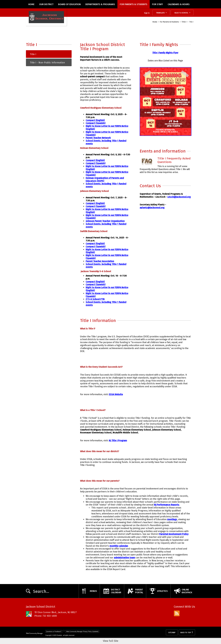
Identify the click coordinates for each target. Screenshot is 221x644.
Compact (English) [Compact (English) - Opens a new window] (95, 120)
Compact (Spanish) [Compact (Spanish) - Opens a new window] (96, 123)
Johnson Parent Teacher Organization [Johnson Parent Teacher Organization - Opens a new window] (105, 221)
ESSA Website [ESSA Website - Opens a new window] (116, 394)
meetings (172, 519)
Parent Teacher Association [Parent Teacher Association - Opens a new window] (100, 261)
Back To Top (186, 633)
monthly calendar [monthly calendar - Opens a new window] (119, 546)
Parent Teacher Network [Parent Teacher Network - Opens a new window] (98, 138)
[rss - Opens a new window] (177, 613)
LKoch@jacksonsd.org (179, 197)
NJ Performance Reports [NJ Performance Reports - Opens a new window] (167, 505)
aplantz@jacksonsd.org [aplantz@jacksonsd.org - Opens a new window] (152, 208)
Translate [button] (160, 13)
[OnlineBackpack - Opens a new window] (183, 591)
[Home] (31, 4)
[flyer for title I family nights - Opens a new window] (166, 135)
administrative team (124, 558)
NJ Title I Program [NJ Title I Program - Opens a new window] (118, 441)
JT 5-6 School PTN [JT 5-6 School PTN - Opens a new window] (95, 299)
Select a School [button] (181, 13)
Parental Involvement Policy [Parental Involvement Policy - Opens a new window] (174, 534)
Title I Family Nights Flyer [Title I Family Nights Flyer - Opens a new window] (165, 53)
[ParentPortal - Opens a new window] (135, 591)
